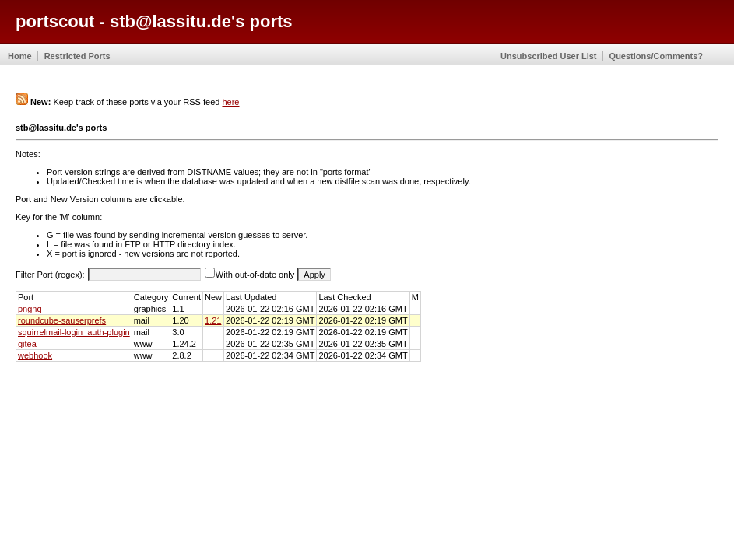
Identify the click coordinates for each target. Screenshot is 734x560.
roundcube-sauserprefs (62, 320)
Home (20, 56)
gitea (27, 344)
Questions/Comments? (656, 56)
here (230, 102)
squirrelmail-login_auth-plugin (74, 332)
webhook (35, 355)
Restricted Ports (77, 56)
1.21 (213, 320)
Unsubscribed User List (548, 56)
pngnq (30, 309)
